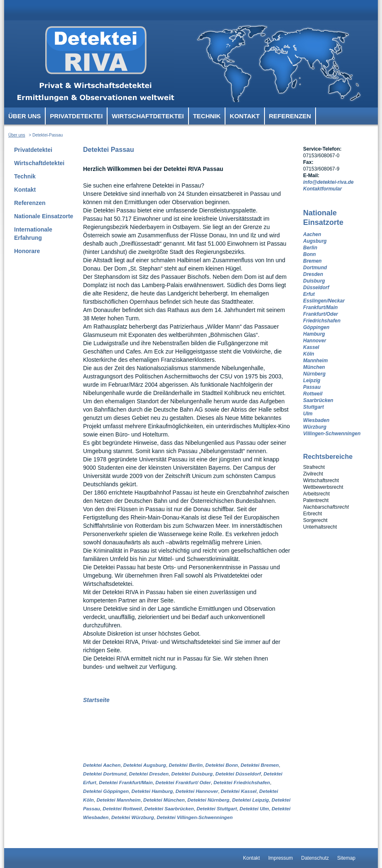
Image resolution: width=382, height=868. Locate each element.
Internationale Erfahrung (33, 234)
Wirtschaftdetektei (148, 116)
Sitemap (346, 858)
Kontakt (245, 116)
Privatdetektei (76, 116)
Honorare (27, 251)
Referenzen (290, 116)
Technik (207, 116)
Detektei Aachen (102, 765)
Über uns (24, 116)
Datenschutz (315, 858)
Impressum (280, 858)
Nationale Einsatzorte (44, 216)
